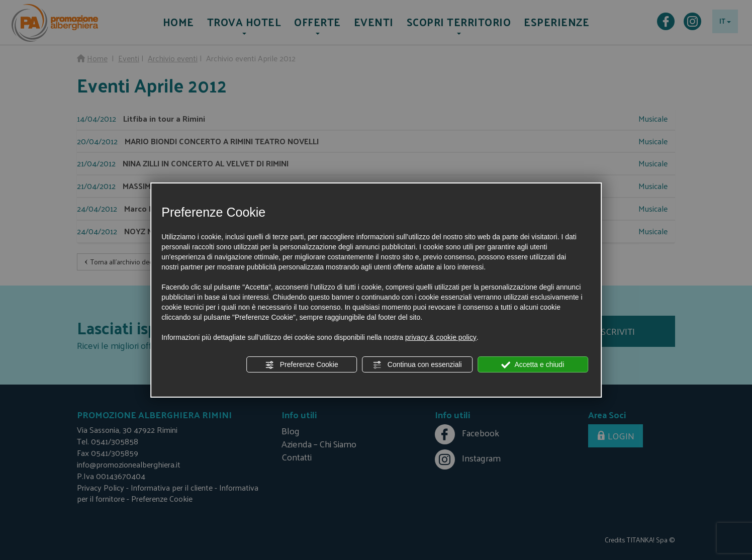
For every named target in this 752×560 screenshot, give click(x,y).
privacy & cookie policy (441, 337)
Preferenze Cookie (302, 365)
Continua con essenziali (417, 365)
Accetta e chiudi (533, 365)
